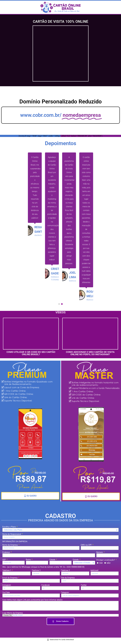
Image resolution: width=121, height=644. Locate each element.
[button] (59, 304)
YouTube (6, 592)
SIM (101, 563)
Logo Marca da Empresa (13, 613)
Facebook (46, 585)
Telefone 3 (65, 570)
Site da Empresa (68, 578)
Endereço (6, 552)
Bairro (29, 560)
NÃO (109, 563)
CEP (4, 560)
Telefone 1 (7, 570)
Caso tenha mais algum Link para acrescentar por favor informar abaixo (32, 600)
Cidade (53, 560)
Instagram (7, 585)
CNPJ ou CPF (86, 545)
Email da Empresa (10, 578)
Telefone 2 (36, 570)
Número (100, 552)
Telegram (65, 592)
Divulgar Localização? (106, 560)
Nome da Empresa (10, 545)
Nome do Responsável (12, 534)
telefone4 (94, 570)
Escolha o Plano (9, 527)
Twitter (84, 585)
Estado (76, 560)
